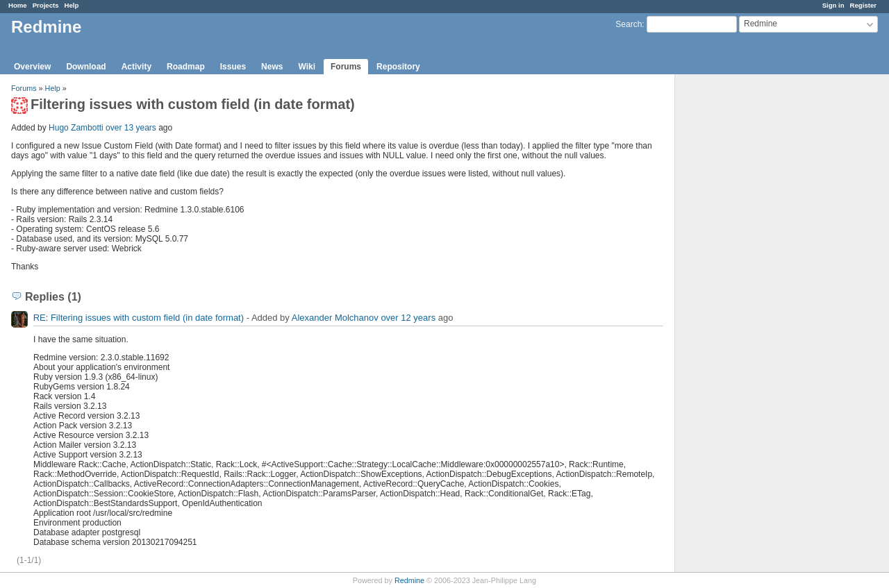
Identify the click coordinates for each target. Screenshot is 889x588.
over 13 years (131, 128)
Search (629, 24)
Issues (233, 67)
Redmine (409, 580)
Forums (346, 67)
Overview (32, 67)
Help (72, 5)
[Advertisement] (745, 292)
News (272, 67)
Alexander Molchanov (335, 318)
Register (863, 5)
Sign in (833, 5)
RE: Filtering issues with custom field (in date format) (139, 318)
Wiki (307, 67)
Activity (136, 67)
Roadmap (186, 67)
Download (86, 67)
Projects (46, 5)
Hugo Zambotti (76, 128)
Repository (398, 67)
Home (18, 5)
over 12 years (408, 318)
